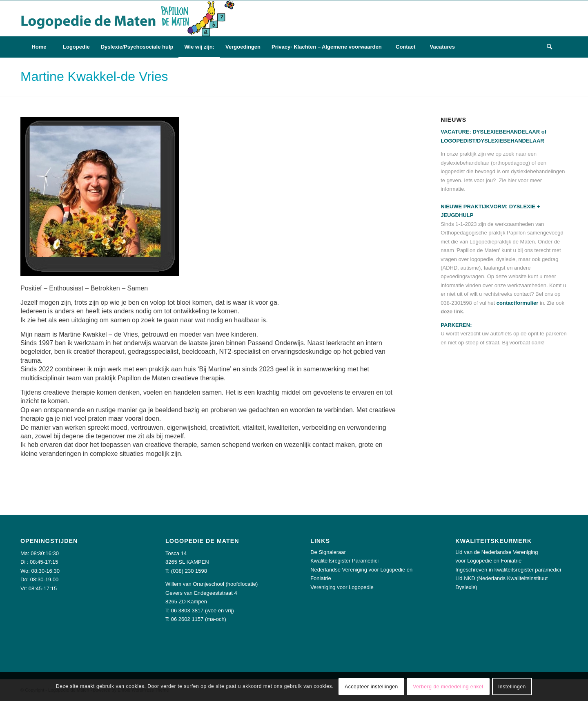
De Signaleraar (328, 552)
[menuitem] (39, 47)
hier (512, 180)
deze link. (453, 311)
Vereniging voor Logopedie (342, 587)
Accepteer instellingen (371, 687)
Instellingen (512, 687)
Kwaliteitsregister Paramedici (344, 561)
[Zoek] (549, 47)
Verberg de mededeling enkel (448, 687)
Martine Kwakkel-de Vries (94, 76)
